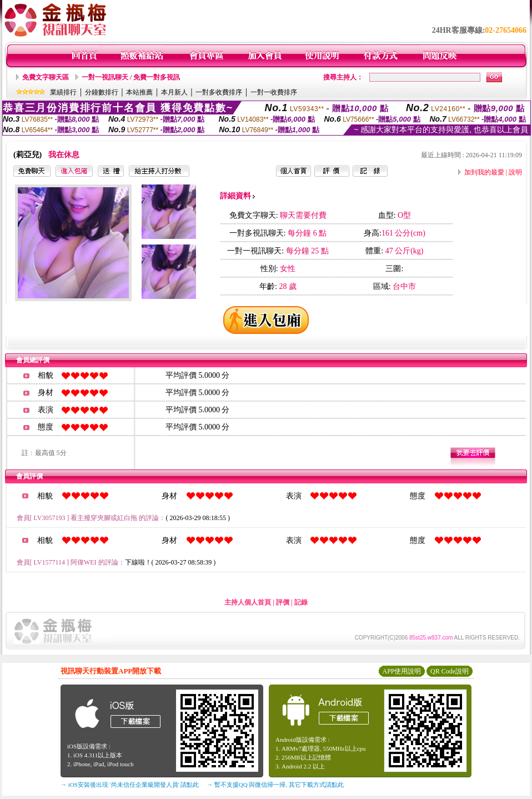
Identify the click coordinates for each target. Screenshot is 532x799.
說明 (515, 172)
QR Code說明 (450, 671)
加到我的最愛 (484, 172)
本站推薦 (139, 92)
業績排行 (63, 92)
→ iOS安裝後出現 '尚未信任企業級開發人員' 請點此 (130, 785)
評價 (283, 602)
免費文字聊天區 (46, 77)
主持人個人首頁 (248, 602)
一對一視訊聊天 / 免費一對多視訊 (131, 77)
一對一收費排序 (274, 92)
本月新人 (174, 92)
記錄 (301, 602)
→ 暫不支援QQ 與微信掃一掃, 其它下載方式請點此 (275, 785)
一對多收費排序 (219, 92)
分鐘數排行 (102, 92)
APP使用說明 (401, 671)
